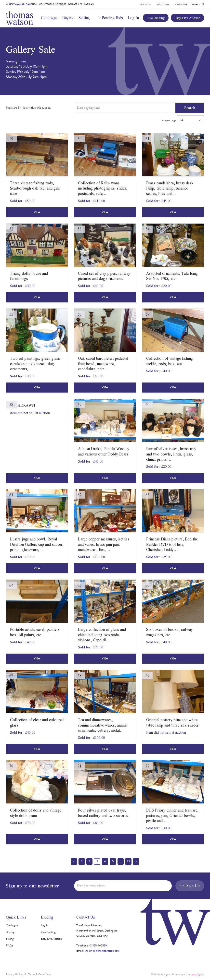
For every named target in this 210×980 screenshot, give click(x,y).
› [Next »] (136, 861)
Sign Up (190, 885)
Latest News (162, 4)
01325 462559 (98, 945)
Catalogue (49, 18)
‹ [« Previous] (74, 861)
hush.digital (197, 974)
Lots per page (182, 120)
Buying (68, 18)
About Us (145, 4)
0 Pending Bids (111, 18)
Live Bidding (156, 18)
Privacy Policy (14, 974)
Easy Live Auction (187, 18)
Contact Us (180, 4)
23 (128, 861)
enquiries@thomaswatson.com (102, 951)
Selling (84, 18)
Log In (133, 18)
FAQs (9, 945)
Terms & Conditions (40, 974)
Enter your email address (91, 885)
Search (190, 108)
